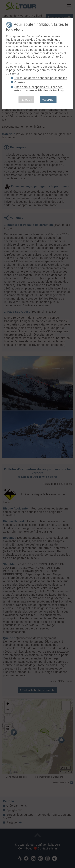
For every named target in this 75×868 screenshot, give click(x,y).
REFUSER (26, 100)
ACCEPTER (48, 100)
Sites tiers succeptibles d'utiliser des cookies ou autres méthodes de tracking (37, 89)
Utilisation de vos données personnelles (41, 78)
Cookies (20, 82)
